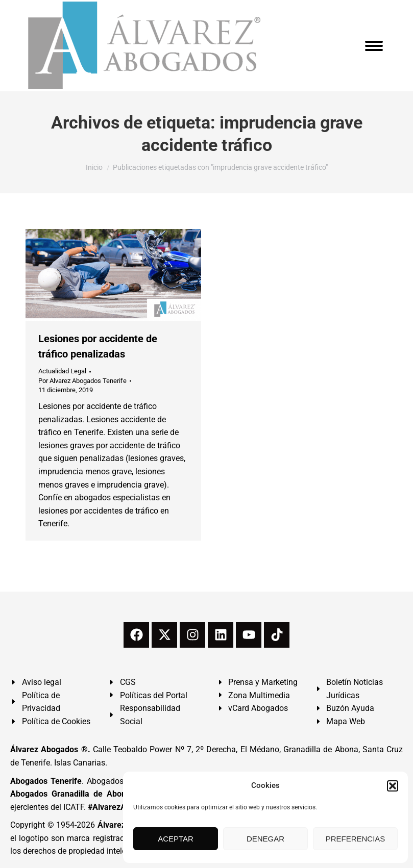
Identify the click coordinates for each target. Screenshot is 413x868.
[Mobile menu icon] (374, 46)
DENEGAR (265, 839)
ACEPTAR (176, 839)
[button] (393, 786)
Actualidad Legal (62, 371)
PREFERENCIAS (356, 839)
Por (82, 381)
